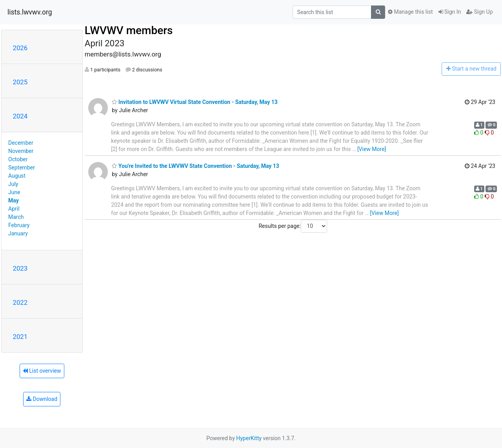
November (21, 151)
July (13, 184)
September (22, 168)
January (18, 233)
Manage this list (410, 12)
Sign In (450, 12)
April (14, 209)
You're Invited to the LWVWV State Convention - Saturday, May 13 (196, 166)
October (18, 159)
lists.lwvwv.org (30, 12)
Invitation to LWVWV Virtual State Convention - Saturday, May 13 (195, 102)
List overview (42, 371)
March (16, 217)
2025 (20, 82)
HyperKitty (249, 438)
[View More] (372, 149)
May (14, 200)
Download (42, 399)
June (14, 192)
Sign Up (479, 12)
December (21, 143)
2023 (20, 268)
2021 (20, 337)
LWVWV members (129, 30)
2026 (20, 48)
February (19, 225)
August (17, 176)
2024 (20, 116)
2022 (20, 302)
